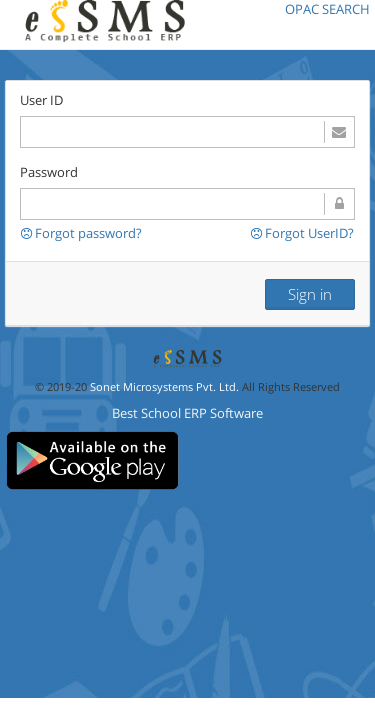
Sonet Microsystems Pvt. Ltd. (164, 386)
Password (49, 172)
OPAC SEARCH (327, 9)
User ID (41, 100)
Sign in (310, 294)
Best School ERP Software (187, 413)
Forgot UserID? (302, 233)
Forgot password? (81, 233)
